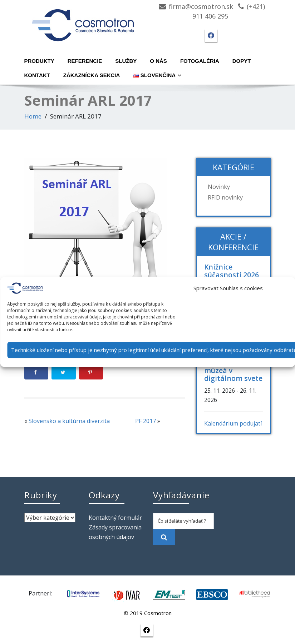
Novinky (219, 187)
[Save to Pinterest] (91, 372)
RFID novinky (225, 197)
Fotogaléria (200, 61)
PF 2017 (146, 421)
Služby (126, 61)
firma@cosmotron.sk (201, 6)
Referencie (85, 61)
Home (33, 116)
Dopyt (242, 61)
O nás (158, 61)
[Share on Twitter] (64, 372)
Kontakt (37, 75)
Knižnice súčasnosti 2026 (232, 271)
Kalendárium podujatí (233, 423)
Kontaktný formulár (115, 518)
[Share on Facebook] (36, 372)
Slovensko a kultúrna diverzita (69, 421)
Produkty (39, 61)
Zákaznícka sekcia (92, 75)
